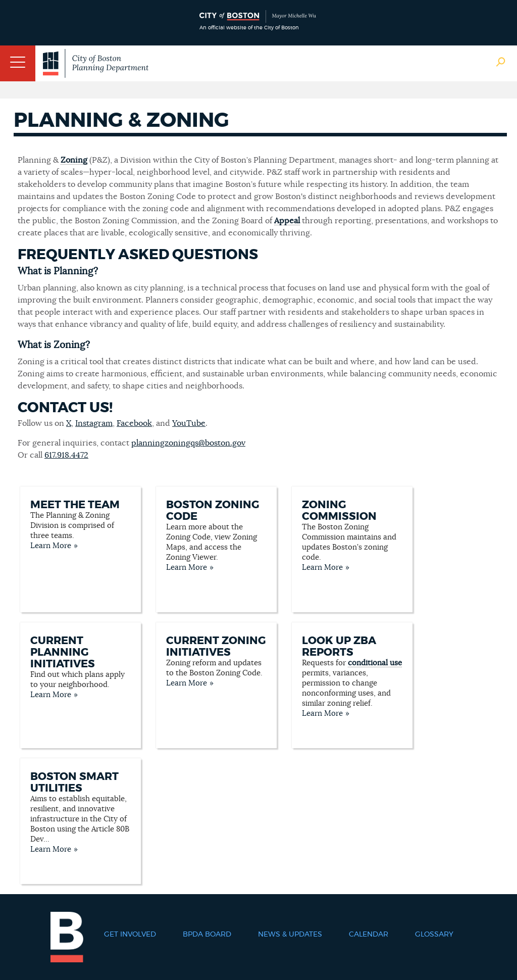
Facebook (134, 423)
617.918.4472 (66, 455)
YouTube (189, 423)
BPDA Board (207, 935)
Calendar (369, 935)
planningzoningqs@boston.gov (188, 443)
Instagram (94, 423)
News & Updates (290, 935)
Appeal (287, 221)
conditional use (375, 663)
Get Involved (130, 935)
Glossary (434, 935)
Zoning (74, 160)
